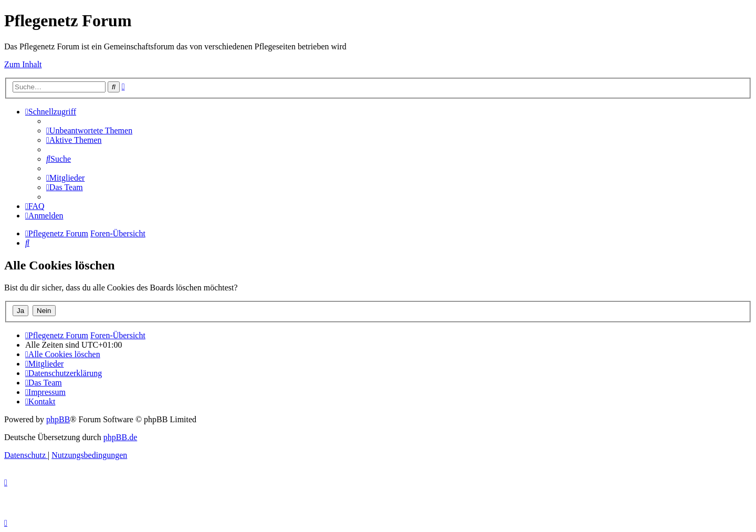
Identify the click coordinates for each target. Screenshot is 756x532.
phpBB (58, 419)
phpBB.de (120, 437)
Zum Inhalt (23, 64)
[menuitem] (89, 131)
